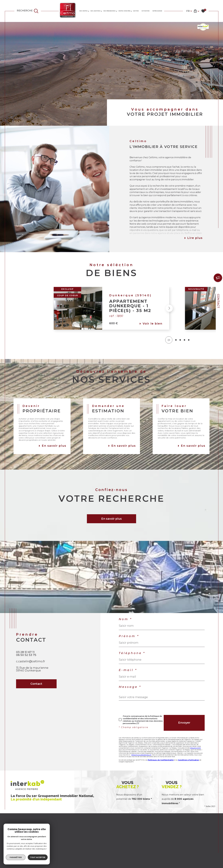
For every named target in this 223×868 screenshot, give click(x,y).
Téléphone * (132, 653)
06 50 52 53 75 (26, 655)
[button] (185, 308)
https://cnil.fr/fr (195, 748)
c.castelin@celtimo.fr (31, 661)
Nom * (125, 619)
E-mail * (128, 670)
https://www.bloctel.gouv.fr (141, 755)
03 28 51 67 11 (25, 652)
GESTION (136, 11)
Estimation (146, 11)
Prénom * (129, 636)
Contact (218, 301)
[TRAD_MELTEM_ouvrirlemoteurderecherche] (28, 11)
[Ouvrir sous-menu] (88, 11)
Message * (130, 687)
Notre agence (157, 11)
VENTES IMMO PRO (124, 11)
